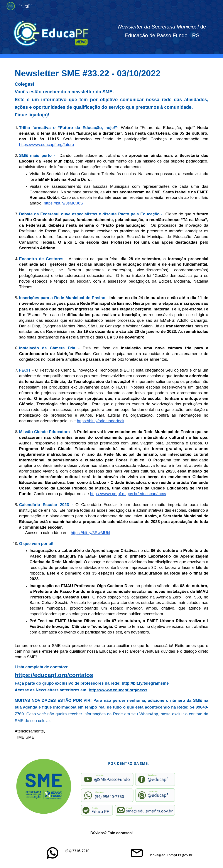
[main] (162, 31)
